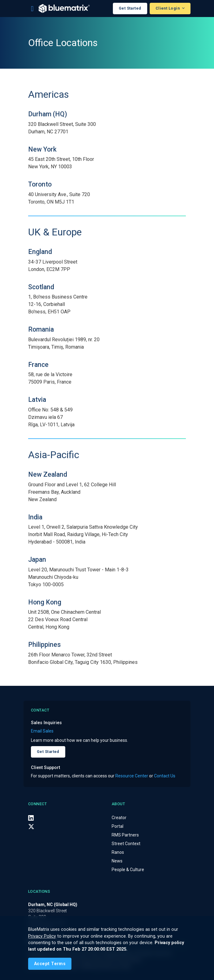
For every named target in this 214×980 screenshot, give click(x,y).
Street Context (126, 844)
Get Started (130, 8)
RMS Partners (125, 835)
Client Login (168, 8)
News (117, 861)
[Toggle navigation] (32, 9)
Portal (118, 826)
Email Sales (42, 731)
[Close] (50, 964)
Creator (119, 818)
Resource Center (132, 776)
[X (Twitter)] (31, 827)
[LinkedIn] (31, 818)
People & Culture (128, 870)
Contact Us (165, 776)
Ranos (118, 852)
